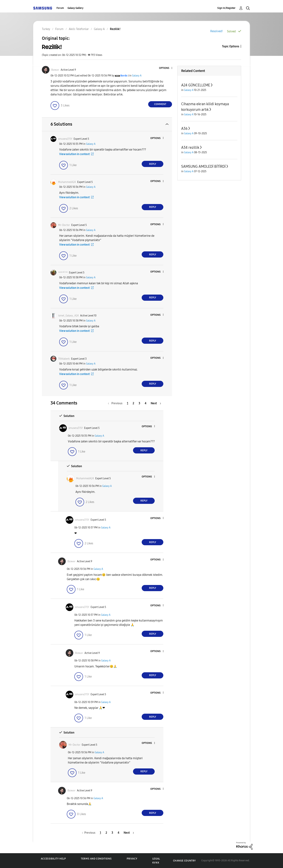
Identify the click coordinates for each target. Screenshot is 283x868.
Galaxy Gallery (75, 8)
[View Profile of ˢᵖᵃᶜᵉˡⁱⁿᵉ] (63, 273)
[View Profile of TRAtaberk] (64, 359)
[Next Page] (156, 403)
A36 (184, 128)
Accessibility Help (53, 859)
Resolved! (216, 31)
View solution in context (74, 154)
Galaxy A (137, 76)
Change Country (184, 861)
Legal (156, 859)
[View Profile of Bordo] (124, 76)
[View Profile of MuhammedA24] (67, 182)
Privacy (132, 859)
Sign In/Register (226, 8)
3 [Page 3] (139, 403)
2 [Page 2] (133, 403)
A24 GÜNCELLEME (196, 85)
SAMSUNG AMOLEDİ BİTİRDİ (203, 166)
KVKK (156, 863)
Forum (60, 8)
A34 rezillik (190, 147)
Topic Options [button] (231, 46)
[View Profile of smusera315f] (65, 139)
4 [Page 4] (146, 403)
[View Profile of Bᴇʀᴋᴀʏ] (55, 70)
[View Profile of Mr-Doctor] (64, 225)
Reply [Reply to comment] (153, 164)
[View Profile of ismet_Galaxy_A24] (68, 316)
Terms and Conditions (96, 859)
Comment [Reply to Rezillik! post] (160, 104)
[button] (166, 68)
